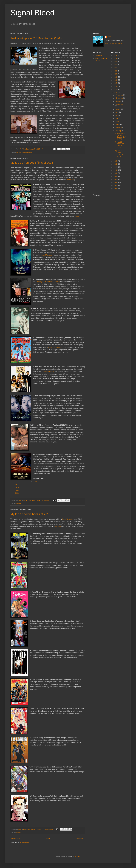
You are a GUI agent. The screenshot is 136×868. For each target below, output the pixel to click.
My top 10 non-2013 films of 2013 (32, 163)
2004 (116, 188)
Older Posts (80, 839)
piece (77, 216)
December (119, 95)
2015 (116, 89)
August (118, 109)
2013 (116, 161)
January (118, 131)
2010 (17, 487)
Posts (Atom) (25, 842)
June (117, 115)
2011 (17, 484)
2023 (116, 65)
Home (48, 839)
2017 (116, 83)
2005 (116, 185)
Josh (109, 37)
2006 (116, 182)
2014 (116, 92)
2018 (116, 80)
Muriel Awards (46, 255)
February (119, 127)
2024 (116, 62)
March (118, 124)
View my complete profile (113, 43)
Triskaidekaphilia (27, 152)
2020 (116, 74)
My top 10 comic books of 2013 (30, 514)
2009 (17, 490)
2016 (116, 86)
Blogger (77, 856)
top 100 (58, 526)
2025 (116, 59)
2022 (116, 68)
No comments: (46, 149)
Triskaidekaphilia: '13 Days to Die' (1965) (36, 38)
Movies (19, 152)
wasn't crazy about (55, 347)
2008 (17, 493)
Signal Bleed (32, 13)
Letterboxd (70, 180)
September (119, 104)
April (117, 121)
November (119, 98)
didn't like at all (48, 372)
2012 (35, 482)
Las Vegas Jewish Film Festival (48, 282)
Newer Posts (16, 839)
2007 (116, 179)
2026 (116, 56)
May (117, 118)
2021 (116, 71)
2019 (116, 77)
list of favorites (68, 519)
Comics (19, 832)
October (118, 101)
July (117, 112)
